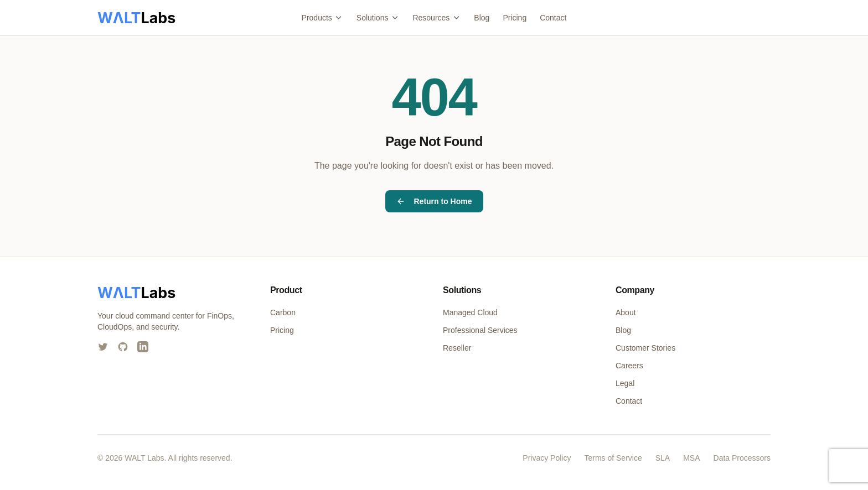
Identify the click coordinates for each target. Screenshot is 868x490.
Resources (436, 18)
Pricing (515, 18)
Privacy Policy (547, 458)
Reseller (457, 348)
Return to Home (434, 201)
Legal (625, 383)
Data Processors (742, 458)
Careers (629, 366)
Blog (482, 18)
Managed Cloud (470, 312)
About (626, 312)
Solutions (378, 18)
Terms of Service (613, 458)
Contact (553, 18)
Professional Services (480, 330)
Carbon (283, 312)
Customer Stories (645, 348)
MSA (691, 458)
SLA (663, 458)
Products (322, 18)
